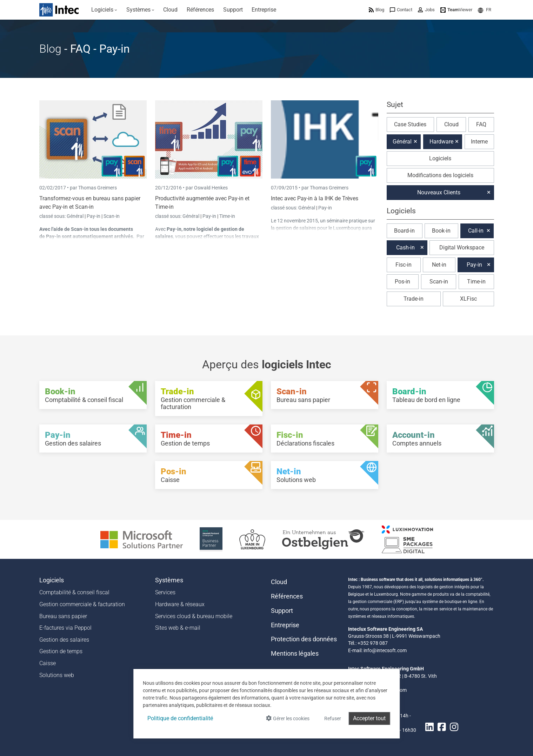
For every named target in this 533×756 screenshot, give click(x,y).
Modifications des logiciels (440, 175)
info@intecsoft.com (385, 650)
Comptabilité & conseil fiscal (74, 592)
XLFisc (468, 299)
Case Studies (410, 124)
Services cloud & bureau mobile (194, 616)
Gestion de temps (61, 651)
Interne (479, 142)
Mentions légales (295, 654)
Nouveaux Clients (439, 192)
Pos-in (402, 282)
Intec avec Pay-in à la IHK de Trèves (315, 198)
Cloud (451, 124)
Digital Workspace (462, 247)
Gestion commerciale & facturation (82, 604)
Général (76, 216)
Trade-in (414, 299)
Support (282, 611)
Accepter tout (369, 718)
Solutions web (57, 675)
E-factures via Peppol (65, 628)
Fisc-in (404, 265)
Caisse (48, 663)
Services (165, 592)
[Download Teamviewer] (456, 10)
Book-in (441, 231)
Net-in (439, 265)
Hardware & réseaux (180, 604)
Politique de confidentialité (180, 718)
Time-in (227, 216)
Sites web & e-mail (178, 628)
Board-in (404, 231)
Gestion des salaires (64, 640)
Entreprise (285, 625)
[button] (485, 10)
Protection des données (304, 639)
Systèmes (169, 580)
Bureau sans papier (63, 616)
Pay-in (94, 216)
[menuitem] (105, 10)
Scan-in (112, 216)
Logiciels (440, 158)
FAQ (481, 124)
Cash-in (405, 247)
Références (287, 596)
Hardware (441, 142)
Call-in (476, 231)
